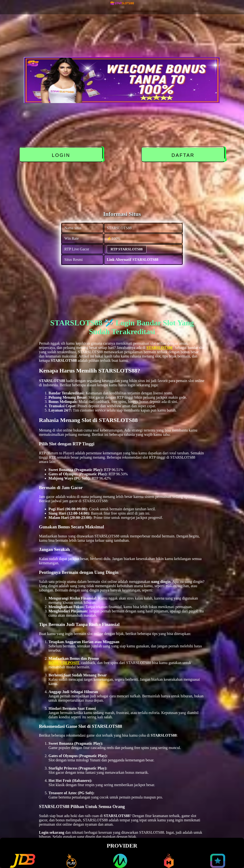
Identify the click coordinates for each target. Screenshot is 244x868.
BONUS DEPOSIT (64, 663)
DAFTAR (183, 155)
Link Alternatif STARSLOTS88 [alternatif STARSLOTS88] (133, 260)
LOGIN (61, 155)
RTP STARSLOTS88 (127, 249)
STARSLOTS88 (160, 348)
